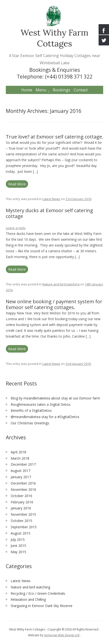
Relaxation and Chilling (28, 599)
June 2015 (18, 546)
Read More (17, 184)
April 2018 (18, 452)
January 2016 (21, 508)
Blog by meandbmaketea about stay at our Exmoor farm (55, 398)
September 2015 (24, 527)
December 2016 (23, 483)
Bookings (62, 90)
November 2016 (23, 489)
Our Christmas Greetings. (30, 423)
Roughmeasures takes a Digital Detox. (41, 404)
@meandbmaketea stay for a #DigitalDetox (45, 417)
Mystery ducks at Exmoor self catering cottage (49, 213)
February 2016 (22, 502)
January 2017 (21, 477)
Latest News (51, 199)
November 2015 (23, 514)
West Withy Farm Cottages (54, 38)
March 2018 (20, 458)
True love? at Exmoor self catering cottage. (54, 137)
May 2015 (18, 552)
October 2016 (21, 496)
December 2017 (23, 464)
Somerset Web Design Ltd (62, 635)
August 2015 (20, 533)
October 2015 (21, 521)
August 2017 (20, 471)
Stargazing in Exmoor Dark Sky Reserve (42, 606)
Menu (41, 90)
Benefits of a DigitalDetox (31, 410)
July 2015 (18, 539)
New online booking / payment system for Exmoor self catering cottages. (54, 304)
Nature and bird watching (61, 284)
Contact (81, 90)
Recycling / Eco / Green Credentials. (38, 593)
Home (27, 90)
